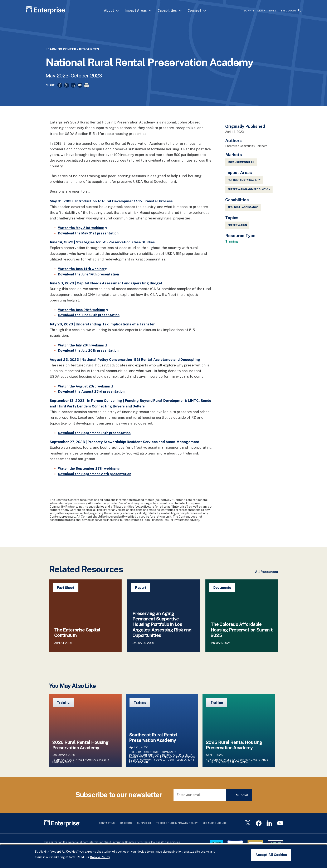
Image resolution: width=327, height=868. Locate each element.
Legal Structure (215, 824)
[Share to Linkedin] (73, 85)
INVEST (273, 11)
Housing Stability (97, 761)
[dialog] (163, 856)
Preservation (237, 226)
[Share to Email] (80, 85)
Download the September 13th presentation (94, 434)
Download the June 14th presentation (88, 275)
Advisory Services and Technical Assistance (237, 761)
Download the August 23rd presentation (91, 393)
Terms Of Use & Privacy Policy (177, 824)
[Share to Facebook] (60, 85)
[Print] (87, 85)
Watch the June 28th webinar (83, 311)
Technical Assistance (243, 208)
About (111, 11)
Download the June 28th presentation (89, 316)
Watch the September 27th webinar (89, 470)
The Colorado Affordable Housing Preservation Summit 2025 (242, 631)
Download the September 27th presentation (95, 475)
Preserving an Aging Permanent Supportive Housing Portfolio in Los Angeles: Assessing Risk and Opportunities (162, 625)
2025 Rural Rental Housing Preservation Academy (234, 746)
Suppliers (144, 824)
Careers (126, 824)
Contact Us (107, 824)
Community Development (157, 761)
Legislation (184, 761)
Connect (197, 11)
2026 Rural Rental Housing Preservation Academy (80, 746)
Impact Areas (138, 11)
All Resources (267, 573)
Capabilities (170, 11)
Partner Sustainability (244, 181)
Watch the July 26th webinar (83, 346)
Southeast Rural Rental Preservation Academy (153, 738)
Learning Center (61, 49)
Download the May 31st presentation (88, 234)
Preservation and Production (249, 190)
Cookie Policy (100, 857)
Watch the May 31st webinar (83, 229)
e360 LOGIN (288, 11)
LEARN (262, 11)
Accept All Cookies (271, 855)
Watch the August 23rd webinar (86, 387)
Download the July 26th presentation (88, 352)
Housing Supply (63, 763)
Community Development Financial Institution (153, 754)
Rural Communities (241, 163)
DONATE (249, 11)
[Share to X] (67, 85)
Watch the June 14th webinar (83, 270)
